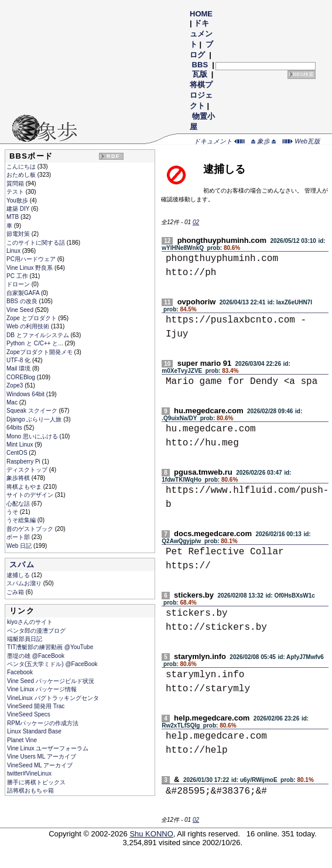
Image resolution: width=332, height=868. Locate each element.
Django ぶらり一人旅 (35, 419)
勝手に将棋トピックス (36, 782)
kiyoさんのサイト (30, 622)
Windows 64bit (26, 394)
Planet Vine (22, 740)
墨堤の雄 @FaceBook (36, 656)
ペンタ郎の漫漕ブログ (36, 631)
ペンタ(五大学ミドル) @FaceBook (52, 664)
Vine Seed (21, 310)
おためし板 (22, 175)
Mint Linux (20, 445)
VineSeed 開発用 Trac (36, 706)
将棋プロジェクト (201, 95)
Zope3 (16, 385)
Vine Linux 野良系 (30, 268)
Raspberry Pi (24, 462)
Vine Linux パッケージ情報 (42, 689)
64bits (15, 428)
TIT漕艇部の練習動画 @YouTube (50, 647)
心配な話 (19, 504)
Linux (14, 251)
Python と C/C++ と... (35, 343)
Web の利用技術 (29, 326)
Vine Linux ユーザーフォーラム (48, 748)
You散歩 (18, 200)
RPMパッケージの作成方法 (43, 723)
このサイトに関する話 (37, 243)
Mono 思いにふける (33, 436)
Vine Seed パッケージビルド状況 (51, 681)
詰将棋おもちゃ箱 (30, 790)
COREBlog (22, 377)
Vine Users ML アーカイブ (42, 757)
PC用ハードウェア (32, 259)
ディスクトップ (28, 470)
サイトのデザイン (31, 495)
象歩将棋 (19, 478)
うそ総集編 (22, 520)
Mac (13, 402)
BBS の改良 (23, 301)
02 (196, 222)
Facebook (20, 672)
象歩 (263, 141)
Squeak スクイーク (32, 411)
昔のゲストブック (31, 529)
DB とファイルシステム (38, 335)
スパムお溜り (25, 583)
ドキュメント (201, 34)
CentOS (18, 453)
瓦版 (199, 74)
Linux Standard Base (34, 731)
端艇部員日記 (25, 639)
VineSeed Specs (29, 714)
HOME (201, 14)
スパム (22, 565)
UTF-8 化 (19, 360)
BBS (200, 65)
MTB (13, 217)
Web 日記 (20, 546)
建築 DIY (19, 209)
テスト (16, 192)
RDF (113, 156)
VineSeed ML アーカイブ (40, 765)
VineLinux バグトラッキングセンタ (53, 698)
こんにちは (22, 167)
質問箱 (16, 183)
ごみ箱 (16, 592)
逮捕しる (19, 575)
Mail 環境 (19, 368)
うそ (13, 512)
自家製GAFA (24, 293)
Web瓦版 (301, 141)
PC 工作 (18, 276)
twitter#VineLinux (29, 773)
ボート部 (19, 537)
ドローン (19, 284)
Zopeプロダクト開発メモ (40, 352)
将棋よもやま (25, 487)
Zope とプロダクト (32, 318)
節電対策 (19, 234)
